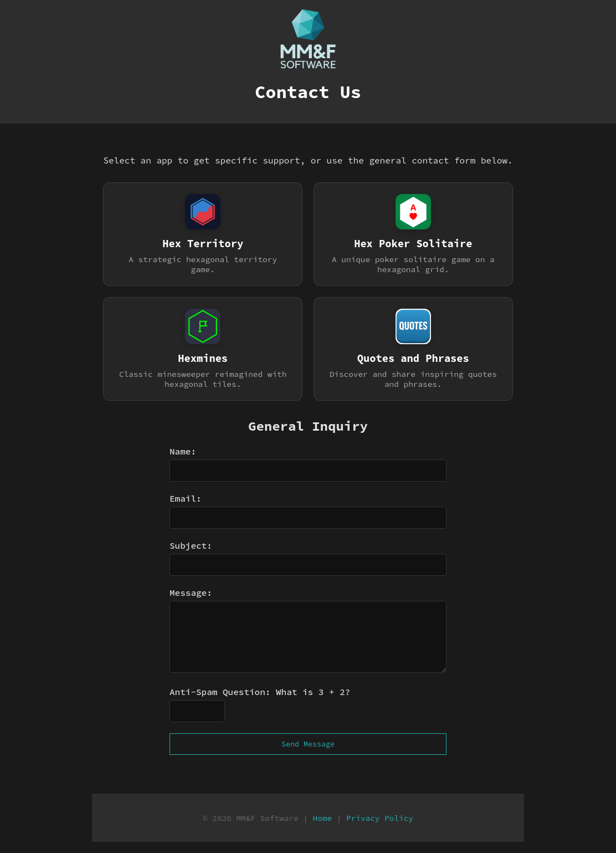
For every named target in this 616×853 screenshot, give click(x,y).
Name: (183, 451)
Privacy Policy (380, 818)
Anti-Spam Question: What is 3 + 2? (260, 692)
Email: (186, 498)
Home (323, 818)
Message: (191, 592)
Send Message (308, 744)
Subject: (191, 545)
